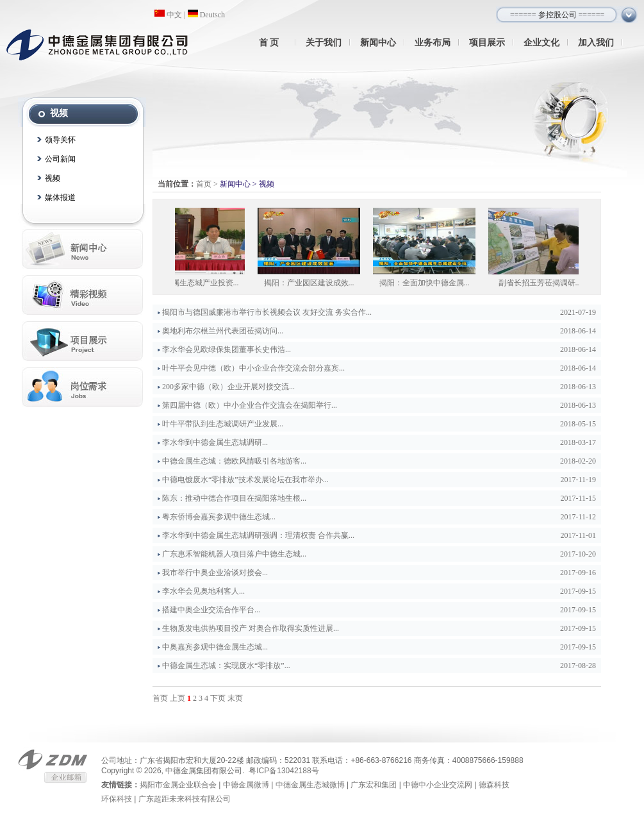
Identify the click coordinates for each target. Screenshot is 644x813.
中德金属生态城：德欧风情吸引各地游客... (234, 461)
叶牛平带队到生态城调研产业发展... (223, 424)
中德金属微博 (246, 785)
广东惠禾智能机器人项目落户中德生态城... (234, 554)
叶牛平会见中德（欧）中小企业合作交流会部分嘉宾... (253, 368)
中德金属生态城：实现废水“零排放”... (226, 666)
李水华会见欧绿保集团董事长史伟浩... (227, 349)
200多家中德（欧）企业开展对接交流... (228, 387)
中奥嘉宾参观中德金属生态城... (215, 647)
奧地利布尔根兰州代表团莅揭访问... (223, 331)
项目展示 (487, 42)
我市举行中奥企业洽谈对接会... (215, 573)
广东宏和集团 (374, 785)
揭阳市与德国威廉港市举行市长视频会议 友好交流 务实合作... (267, 312)
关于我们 (324, 42)
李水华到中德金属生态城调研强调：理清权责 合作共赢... (258, 535)
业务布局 (433, 42)
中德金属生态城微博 (310, 785)
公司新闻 (60, 159)
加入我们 (596, 42)
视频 (53, 178)
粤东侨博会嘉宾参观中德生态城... (219, 517)
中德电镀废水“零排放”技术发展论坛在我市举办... (245, 480)
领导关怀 (60, 140)
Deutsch (206, 15)
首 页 (269, 42)
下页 (218, 698)
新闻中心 (378, 42)
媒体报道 (60, 197)
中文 (168, 15)
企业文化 (541, 42)
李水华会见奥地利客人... (203, 591)
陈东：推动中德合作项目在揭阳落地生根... (234, 498)
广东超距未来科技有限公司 (185, 799)
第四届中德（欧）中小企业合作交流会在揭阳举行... (250, 405)
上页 (178, 698)
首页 (204, 184)
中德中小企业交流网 (438, 785)
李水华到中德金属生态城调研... (215, 442)
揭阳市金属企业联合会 (178, 785)
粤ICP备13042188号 (284, 771)
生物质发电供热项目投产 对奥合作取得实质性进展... (251, 628)
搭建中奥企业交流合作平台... (211, 610)
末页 (235, 698)
